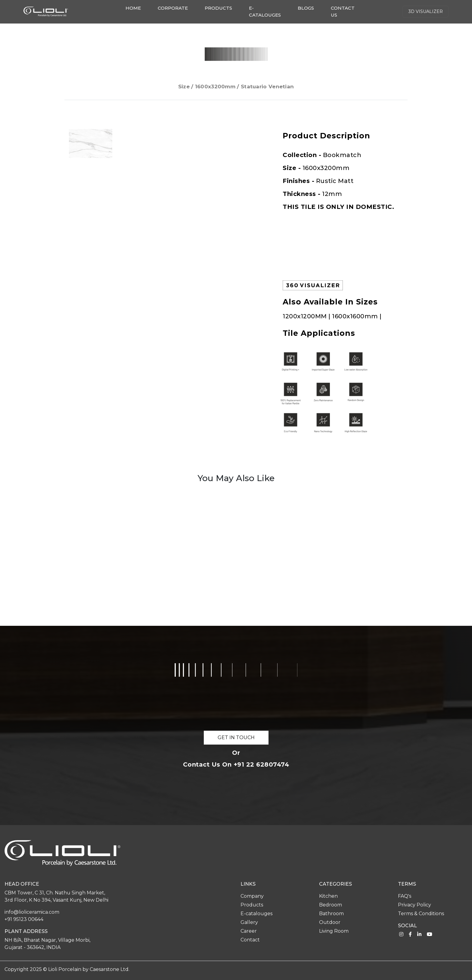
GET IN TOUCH (236, 737)
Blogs (306, 8)
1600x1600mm (356, 316)
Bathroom (331, 914)
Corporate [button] (173, 8)
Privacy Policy (415, 905)
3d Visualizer (425, 11)
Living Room (334, 931)
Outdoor (330, 922)
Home (134, 8)
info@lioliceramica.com (32, 912)
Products (218, 8)
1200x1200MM (306, 316)
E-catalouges (265, 11)
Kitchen (328, 896)
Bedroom (331, 905)
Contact (250, 940)
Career (249, 931)
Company (252, 896)
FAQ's (405, 896)
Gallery (249, 922)
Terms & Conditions (421, 914)
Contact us (343, 11)
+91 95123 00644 (24, 919)
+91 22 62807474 (261, 764)
